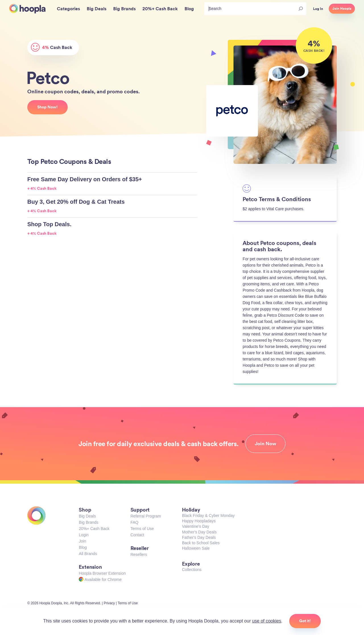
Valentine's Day (196, 526)
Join (82, 541)
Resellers (139, 554)
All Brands (88, 554)
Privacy (109, 603)
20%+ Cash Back (94, 529)
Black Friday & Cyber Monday (208, 516)
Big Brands (88, 522)
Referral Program (146, 516)
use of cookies (266, 621)
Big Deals (87, 516)
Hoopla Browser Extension (102, 573)
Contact (137, 535)
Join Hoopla (342, 9)
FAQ (135, 522)
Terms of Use (142, 529)
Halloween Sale (196, 548)
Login (84, 535)
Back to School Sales (201, 543)
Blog (83, 547)
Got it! (305, 621)
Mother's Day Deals (199, 532)
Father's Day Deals (199, 537)
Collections (192, 570)
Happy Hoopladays (199, 521)
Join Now (265, 444)
